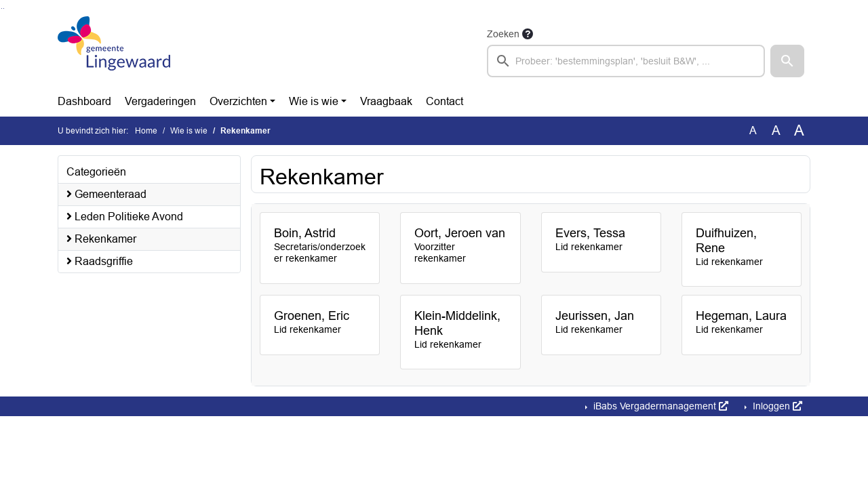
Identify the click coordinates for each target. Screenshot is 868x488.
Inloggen (776, 406)
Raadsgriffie (100, 261)
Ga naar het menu (4, 8)
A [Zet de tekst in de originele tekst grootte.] (753, 130)
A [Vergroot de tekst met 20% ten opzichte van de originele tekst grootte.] (776, 130)
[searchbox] (626, 61)
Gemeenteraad (106, 194)
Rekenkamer (101, 239)
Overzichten (238, 101)
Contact (445, 101)
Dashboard (84, 101)
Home (146, 131)
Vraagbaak (386, 101)
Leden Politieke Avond (125, 217)
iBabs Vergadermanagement (659, 406)
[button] (787, 61)
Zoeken (503, 34)
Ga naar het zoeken (2, 8)
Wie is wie (314, 101)
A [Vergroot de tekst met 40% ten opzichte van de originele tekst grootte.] (799, 131)
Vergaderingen (160, 101)
